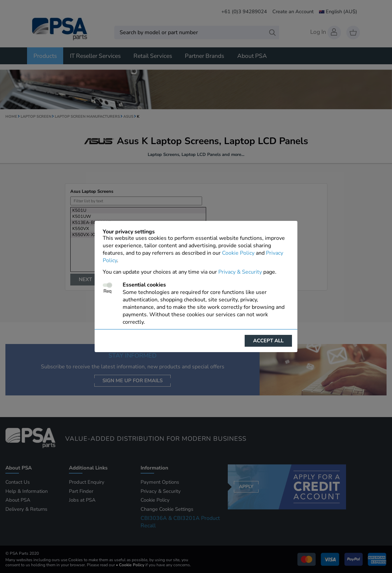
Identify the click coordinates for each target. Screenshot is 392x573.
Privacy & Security (240, 272)
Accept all (268, 341)
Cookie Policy (238, 253)
